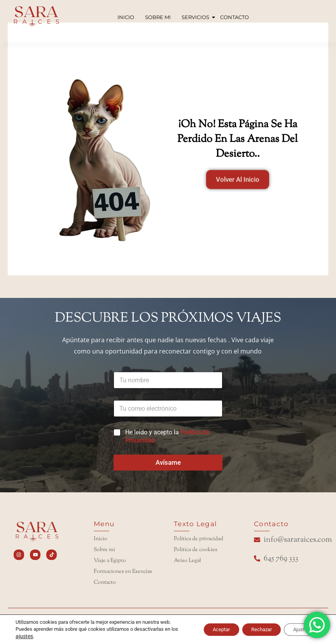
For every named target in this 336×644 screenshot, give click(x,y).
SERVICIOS (196, 17)
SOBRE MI (158, 17)
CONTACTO (234, 17)
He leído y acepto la (167, 436)
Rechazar (251, 630)
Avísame (168, 462)
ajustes (31, 636)
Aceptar (204, 630)
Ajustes (298, 630)
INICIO (126, 17)
